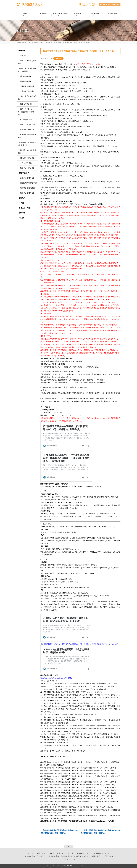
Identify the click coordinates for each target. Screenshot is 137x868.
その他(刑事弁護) (26, 163)
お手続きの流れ (82, 856)
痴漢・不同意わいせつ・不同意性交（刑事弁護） (26, 112)
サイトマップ (70, 859)
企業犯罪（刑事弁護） (28, 86)
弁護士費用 (95, 15)
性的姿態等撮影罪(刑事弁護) (27, 136)
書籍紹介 (22, 198)
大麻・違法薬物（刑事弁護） (27, 62)
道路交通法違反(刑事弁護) (27, 98)
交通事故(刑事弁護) (27, 91)
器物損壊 (23, 56)
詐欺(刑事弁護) (25, 81)
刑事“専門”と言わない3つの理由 (61, 853)
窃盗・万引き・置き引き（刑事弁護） (27, 70)
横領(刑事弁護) (25, 76)
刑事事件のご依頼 (84, 853)
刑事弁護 (27, 43)
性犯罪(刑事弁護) (26, 120)
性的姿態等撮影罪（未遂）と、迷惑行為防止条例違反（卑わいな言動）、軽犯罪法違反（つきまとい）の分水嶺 (79, 644)
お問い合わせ (112, 15)
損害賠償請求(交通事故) (29, 183)
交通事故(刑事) (24, 173)
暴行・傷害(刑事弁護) (28, 125)
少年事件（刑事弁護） (28, 130)
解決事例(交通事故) (27, 193)
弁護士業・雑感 (25, 208)
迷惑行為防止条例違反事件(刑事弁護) (27, 144)
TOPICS (107, 853)
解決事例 (77, 15)
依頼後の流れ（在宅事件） (35, 856)
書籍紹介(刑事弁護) (27, 158)
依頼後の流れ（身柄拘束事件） (61, 856)
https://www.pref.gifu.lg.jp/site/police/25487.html (57, 678)
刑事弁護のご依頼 (60, 15)
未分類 (21, 218)
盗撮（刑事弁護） (27, 104)
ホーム (25, 15)
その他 (21, 203)
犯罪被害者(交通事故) (28, 188)
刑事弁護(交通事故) (27, 178)
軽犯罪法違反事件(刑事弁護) (27, 152)
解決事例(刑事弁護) (27, 168)
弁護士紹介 (42, 15)
